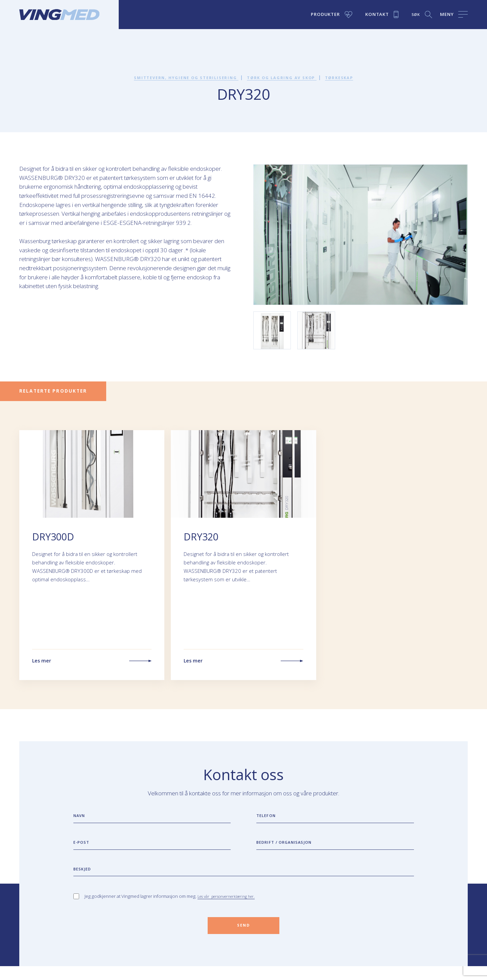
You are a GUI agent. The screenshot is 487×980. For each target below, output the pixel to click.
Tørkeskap (353, 77)
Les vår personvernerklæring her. (232, 907)
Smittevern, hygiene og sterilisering (178, 77)
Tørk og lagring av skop (287, 77)
